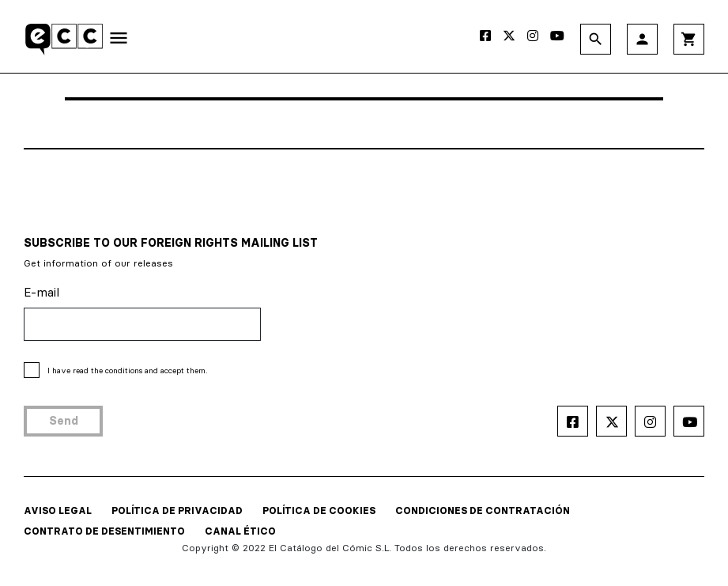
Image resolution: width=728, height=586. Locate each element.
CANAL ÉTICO (240, 531)
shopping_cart (689, 39)
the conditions (117, 371)
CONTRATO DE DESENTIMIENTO (104, 531)
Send (64, 421)
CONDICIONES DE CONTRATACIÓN (483, 510)
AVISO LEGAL (58, 510)
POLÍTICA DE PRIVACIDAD (177, 510)
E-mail (41, 292)
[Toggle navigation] (119, 41)
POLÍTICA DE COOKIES (319, 510)
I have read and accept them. (127, 371)
